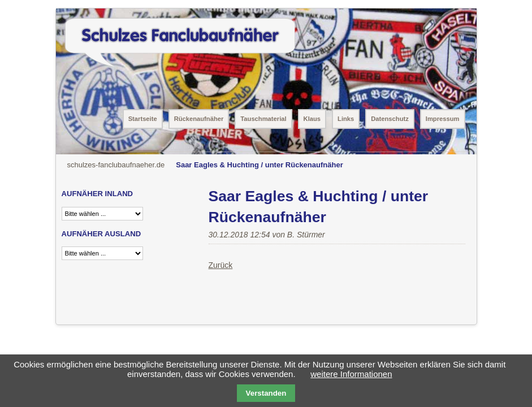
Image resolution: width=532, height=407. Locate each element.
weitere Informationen (351, 374)
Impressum (443, 119)
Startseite (143, 119)
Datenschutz (390, 119)
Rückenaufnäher (199, 119)
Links (346, 119)
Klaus (312, 119)
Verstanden (266, 393)
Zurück (221, 265)
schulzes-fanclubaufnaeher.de (116, 165)
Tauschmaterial (263, 119)
